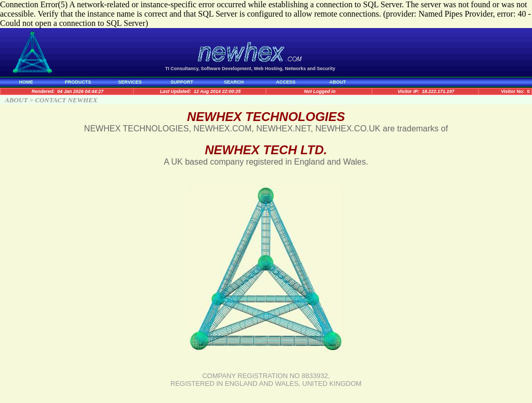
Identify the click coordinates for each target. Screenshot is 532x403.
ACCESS (286, 82)
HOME (26, 82)
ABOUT (338, 82)
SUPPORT (182, 82)
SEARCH (234, 82)
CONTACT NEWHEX (66, 100)
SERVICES (130, 82)
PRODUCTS (78, 82)
